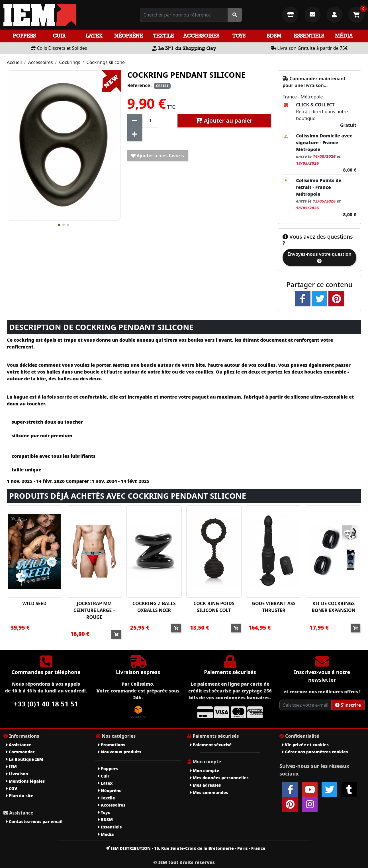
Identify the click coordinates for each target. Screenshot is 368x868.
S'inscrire (348, 705)
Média (344, 36)
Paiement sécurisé (211, 745)
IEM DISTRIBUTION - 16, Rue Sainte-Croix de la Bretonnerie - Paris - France (186, 848)
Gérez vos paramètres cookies (315, 752)
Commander (21, 752)
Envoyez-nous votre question (319, 257)
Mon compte (205, 771)
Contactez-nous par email (34, 821)
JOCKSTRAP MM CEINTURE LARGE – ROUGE (94, 610)
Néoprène (129, 36)
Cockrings (69, 62)
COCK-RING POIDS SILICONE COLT (214, 607)
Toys (239, 36)
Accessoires (201, 36)
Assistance (19, 745)
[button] (59, 225)
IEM (12, 767)
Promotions (112, 745)
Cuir (59, 36)
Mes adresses (206, 785)
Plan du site (20, 796)
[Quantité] (151, 121)
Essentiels (309, 36)
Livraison (17, 774)
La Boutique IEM (25, 759)
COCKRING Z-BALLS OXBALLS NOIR (154, 607)
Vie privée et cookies (305, 745)
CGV (12, 788)
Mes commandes (209, 792)
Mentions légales (25, 781)
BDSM (274, 36)
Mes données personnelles (219, 778)
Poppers (24, 36)
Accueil (14, 62)
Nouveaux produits (120, 752)
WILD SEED (35, 603)
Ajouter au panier (224, 120)
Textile (163, 36)
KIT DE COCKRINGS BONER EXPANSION (334, 607)
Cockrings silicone (106, 62)
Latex (94, 36)
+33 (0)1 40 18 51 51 (46, 704)
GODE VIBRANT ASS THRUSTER (274, 607)
